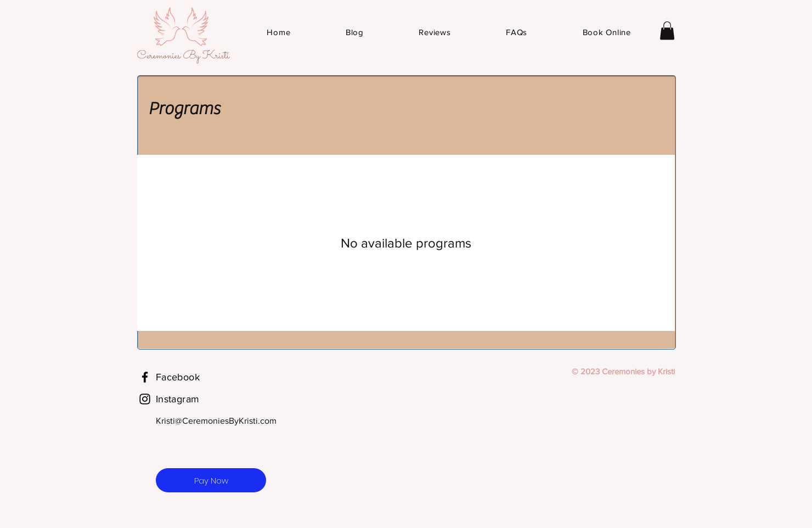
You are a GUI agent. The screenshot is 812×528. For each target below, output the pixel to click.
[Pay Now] (211, 480)
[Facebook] (145, 377)
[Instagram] (145, 399)
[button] (667, 30)
